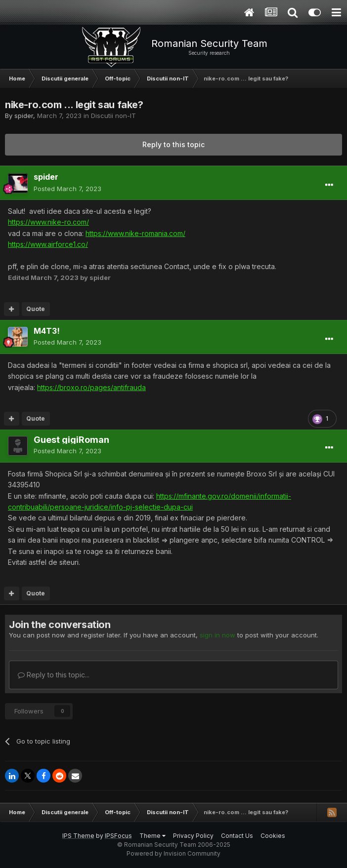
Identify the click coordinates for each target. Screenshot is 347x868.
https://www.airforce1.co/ (48, 244)
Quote (36, 309)
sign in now (217, 635)
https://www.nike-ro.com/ (48, 222)
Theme (152, 836)
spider (24, 116)
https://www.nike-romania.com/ (135, 233)
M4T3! (47, 331)
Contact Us (237, 836)
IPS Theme (78, 836)
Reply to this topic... (54, 675)
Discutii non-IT (113, 116)
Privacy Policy (193, 836)
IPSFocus (118, 836)
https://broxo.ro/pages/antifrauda (91, 387)
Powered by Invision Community (173, 853)
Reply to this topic (173, 144)
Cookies (273, 836)
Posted (67, 189)
